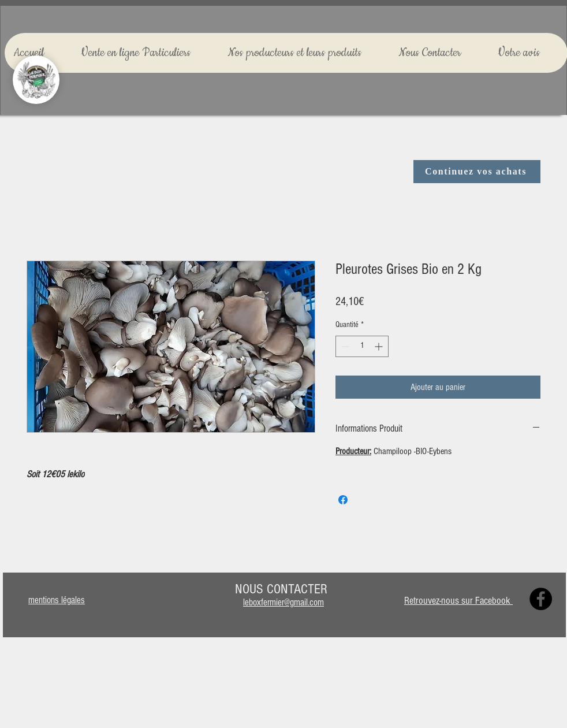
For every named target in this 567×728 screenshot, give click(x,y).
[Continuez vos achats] (477, 172)
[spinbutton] (362, 346)
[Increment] (380, 346)
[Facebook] (541, 599)
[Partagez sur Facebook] (343, 500)
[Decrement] (344, 346)
